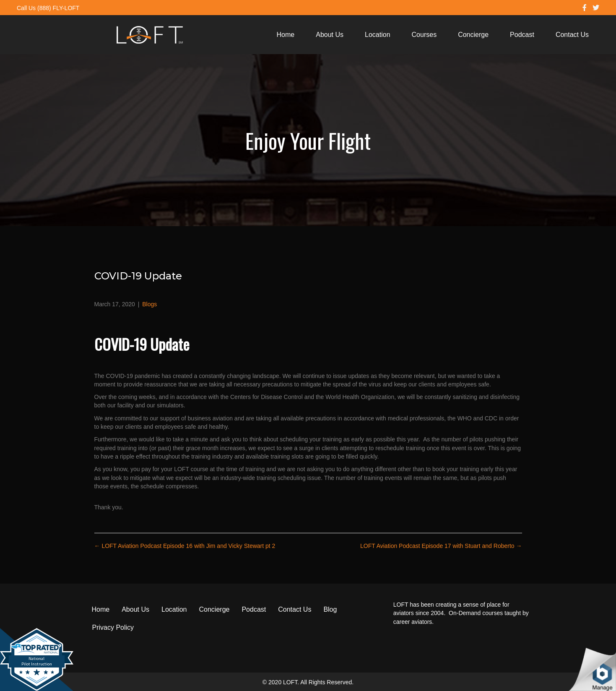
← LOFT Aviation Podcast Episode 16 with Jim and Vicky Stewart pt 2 (185, 546)
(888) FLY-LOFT (58, 8)
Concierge (473, 35)
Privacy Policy (113, 627)
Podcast (522, 35)
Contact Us (572, 35)
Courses (424, 35)
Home (286, 35)
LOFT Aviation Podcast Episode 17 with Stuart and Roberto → (441, 546)
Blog (330, 609)
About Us (330, 35)
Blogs (149, 304)
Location (378, 35)
